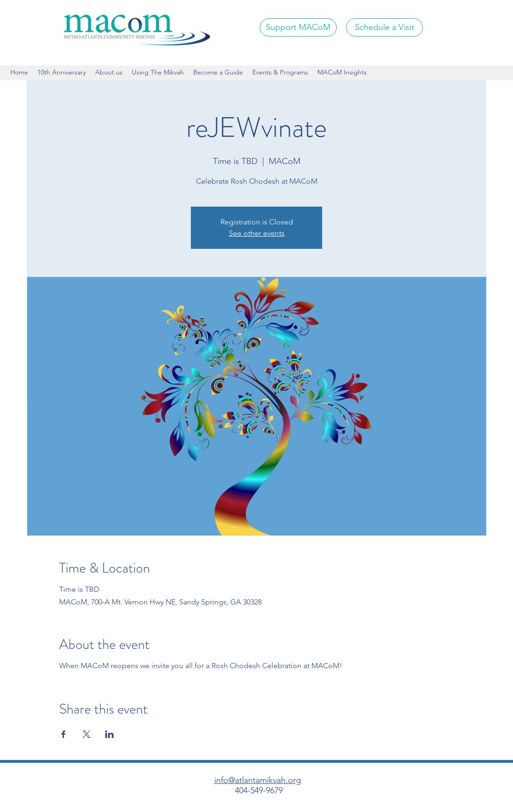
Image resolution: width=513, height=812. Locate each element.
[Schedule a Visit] (385, 27)
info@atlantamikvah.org (258, 780)
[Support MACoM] (298, 27)
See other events (257, 233)
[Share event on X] (87, 734)
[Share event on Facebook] (64, 734)
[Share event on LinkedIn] (109, 734)
